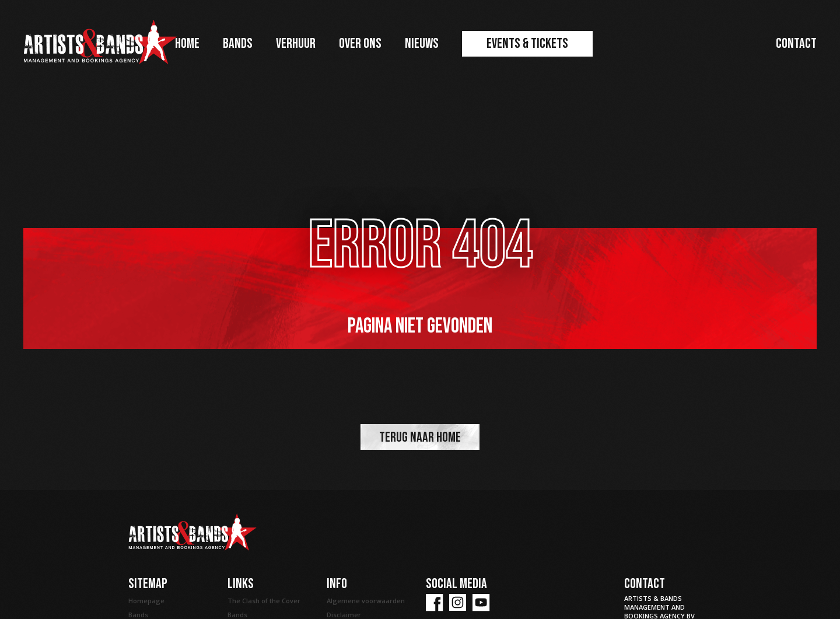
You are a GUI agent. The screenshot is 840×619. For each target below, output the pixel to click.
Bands (238, 43)
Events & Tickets (527, 43)
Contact (796, 43)
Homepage (146, 601)
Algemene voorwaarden (366, 601)
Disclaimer (344, 615)
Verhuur (296, 43)
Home (187, 43)
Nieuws (422, 43)
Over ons (360, 43)
